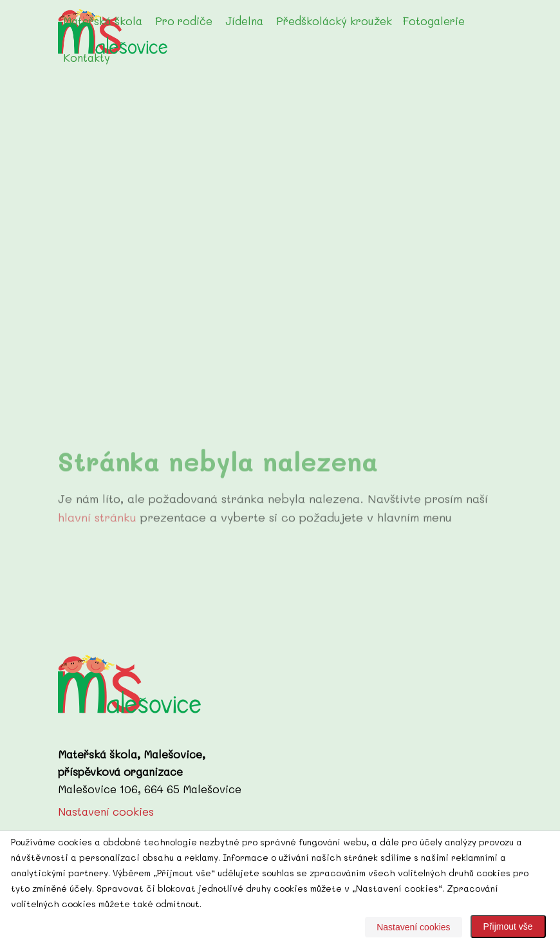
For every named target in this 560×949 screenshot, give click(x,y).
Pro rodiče (184, 21)
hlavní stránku (97, 525)
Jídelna (244, 21)
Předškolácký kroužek (334, 21)
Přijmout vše (508, 926)
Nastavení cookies (106, 811)
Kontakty (87, 57)
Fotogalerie (434, 21)
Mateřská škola (103, 21)
